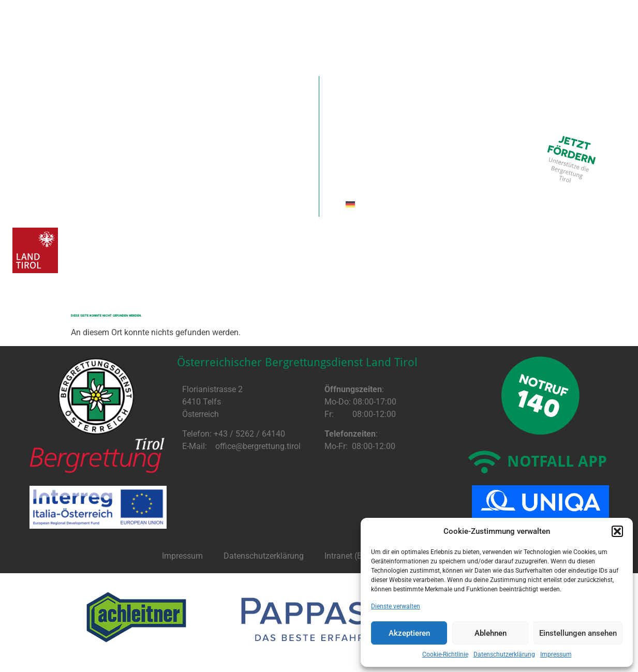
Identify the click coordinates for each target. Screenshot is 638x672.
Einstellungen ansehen (578, 633)
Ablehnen (491, 633)
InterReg (522, 88)
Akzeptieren (409, 633)
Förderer (209, 88)
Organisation (284, 88)
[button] (617, 531)
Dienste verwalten (396, 606)
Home (34, 88)
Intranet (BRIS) (351, 556)
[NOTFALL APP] (485, 462)
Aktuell (84, 88)
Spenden (142, 88)
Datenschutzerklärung (504, 654)
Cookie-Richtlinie (445, 654)
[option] (137, 617)
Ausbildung (455, 88)
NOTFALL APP (557, 461)
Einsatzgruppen (371, 88)
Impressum (556, 654)
